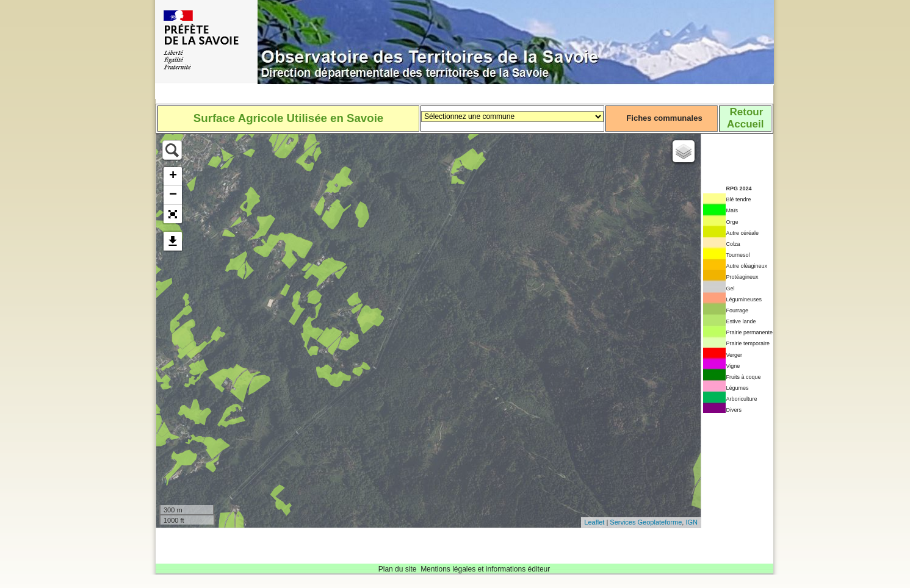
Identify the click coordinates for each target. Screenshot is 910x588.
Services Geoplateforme (646, 522)
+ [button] (173, 176)
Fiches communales (664, 118)
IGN (692, 522)
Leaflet (594, 522)
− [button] (173, 195)
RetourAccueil (745, 118)
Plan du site (398, 569)
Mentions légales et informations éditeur (485, 569)
